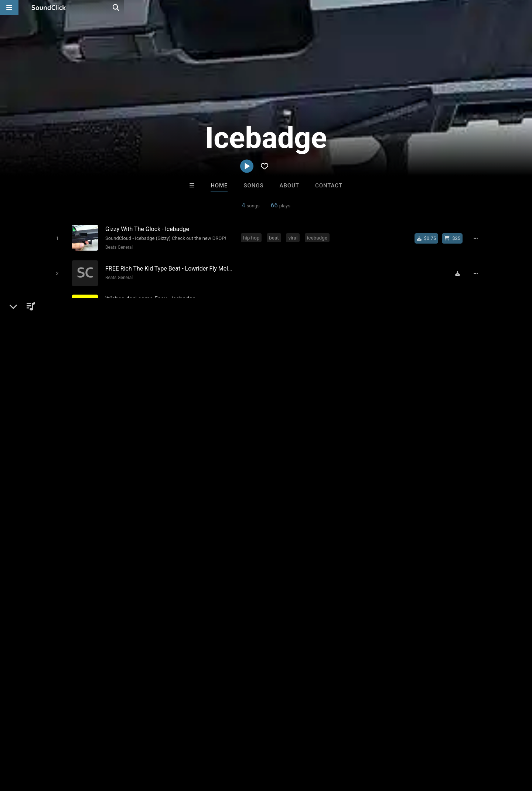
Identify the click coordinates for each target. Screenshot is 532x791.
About (289, 186)
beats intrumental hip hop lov (277, 336)
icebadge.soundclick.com (88, 435)
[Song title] (169, 229)
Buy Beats (243, 625)
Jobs (101, 747)
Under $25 (335, 625)
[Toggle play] (55, 238)
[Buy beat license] (455, 238)
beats (251, 303)
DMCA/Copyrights (137, 747)
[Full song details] (478, 238)
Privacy (176, 747)
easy (295, 303)
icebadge (319, 237)
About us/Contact (66, 747)
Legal (199, 747)
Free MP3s (197, 625)
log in (418, 422)
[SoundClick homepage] (49, 7)
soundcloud (354, 303)
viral (295, 237)
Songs (254, 186)
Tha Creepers (236, 585)
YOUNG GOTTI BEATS (298, 585)
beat (275, 237)
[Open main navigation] (9, 7)
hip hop (253, 237)
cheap (273, 303)
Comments (380, 392)
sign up (391, 422)
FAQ (31, 747)
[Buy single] (429, 238)
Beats (64, 418)
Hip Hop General (120, 313)
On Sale (289, 625)
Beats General (117, 247)
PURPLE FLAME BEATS (177, 585)
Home (219, 186)
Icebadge (59, 392)
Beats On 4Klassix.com (360, 585)
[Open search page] (525, 7)
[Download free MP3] (460, 271)
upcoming (320, 303)
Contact (329, 186)
